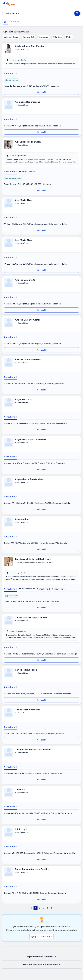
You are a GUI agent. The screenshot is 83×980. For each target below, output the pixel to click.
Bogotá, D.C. (29, 37)
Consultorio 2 (44, 589)
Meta (69, 37)
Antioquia (44, 37)
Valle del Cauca (11, 37)
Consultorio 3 (58, 589)
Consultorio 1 (10, 73)
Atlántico (57, 37)
